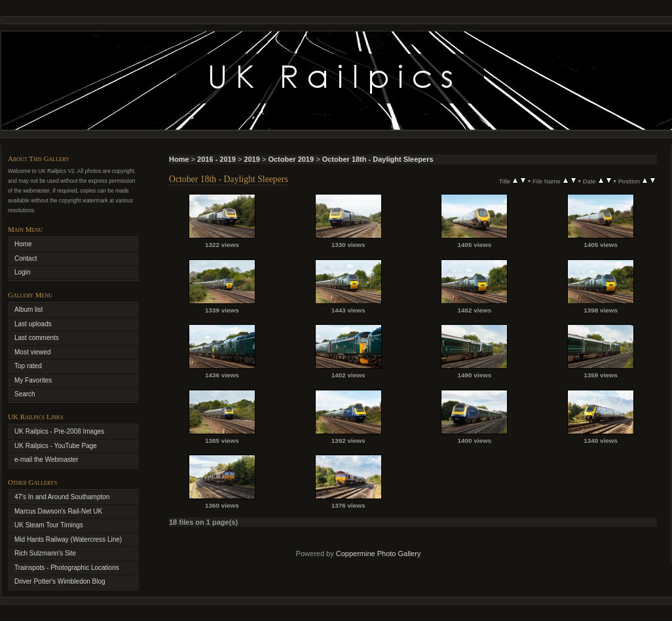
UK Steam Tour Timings (49, 525)
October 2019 (291, 159)
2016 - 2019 (216, 159)
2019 (252, 159)
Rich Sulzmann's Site (45, 553)
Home (179, 159)
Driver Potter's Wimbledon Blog (60, 581)
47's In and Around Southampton (62, 497)
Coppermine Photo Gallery (379, 554)
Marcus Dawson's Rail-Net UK (58, 511)
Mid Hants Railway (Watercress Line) (68, 539)
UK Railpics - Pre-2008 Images (59, 431)
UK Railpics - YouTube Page (56, 446)
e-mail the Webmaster (47, 460)
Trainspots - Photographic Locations (67, 568)
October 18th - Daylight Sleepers (378, 159)
